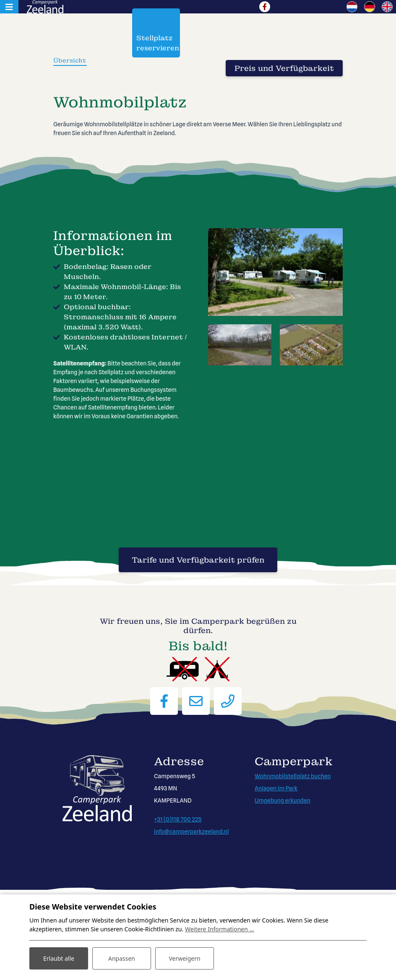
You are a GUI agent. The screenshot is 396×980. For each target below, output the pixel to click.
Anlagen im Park (276, 788)
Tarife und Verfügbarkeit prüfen (198, 560)
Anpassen (122, 958)
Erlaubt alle (59, 958)
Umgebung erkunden (283, 800)
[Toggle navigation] (9, 7)
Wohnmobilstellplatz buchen (293, 776)
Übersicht (70, 60)
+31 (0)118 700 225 (178, 819)
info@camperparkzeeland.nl (191, 831)
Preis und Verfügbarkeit (284, 68)
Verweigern (184, 958)
